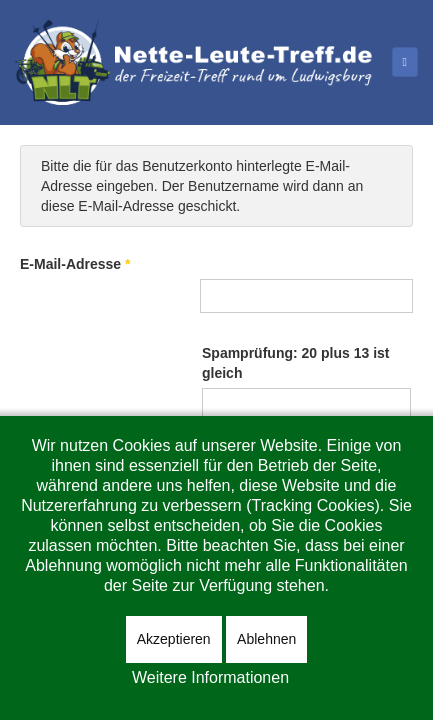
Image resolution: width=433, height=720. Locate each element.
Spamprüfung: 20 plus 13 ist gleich (295, 363)
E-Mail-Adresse (75, 264)
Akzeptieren (174, 639)
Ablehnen (266, 639)
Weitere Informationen (210, 677)
